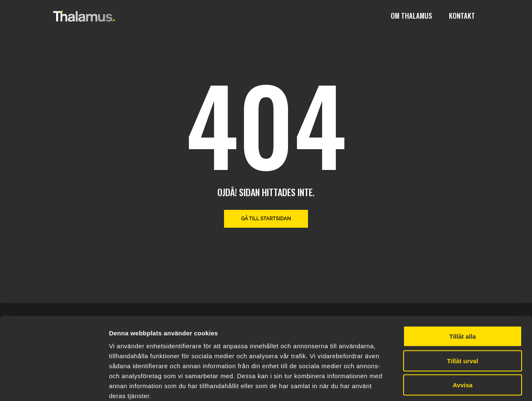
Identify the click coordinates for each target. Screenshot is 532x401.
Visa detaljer (452, 385)
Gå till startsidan (266, 219)
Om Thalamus (411, 16)
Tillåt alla (463, 292)
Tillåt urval (463, 316)
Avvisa (463, 340)
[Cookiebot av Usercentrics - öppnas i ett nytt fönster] (54, 385)
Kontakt (462, 16)
